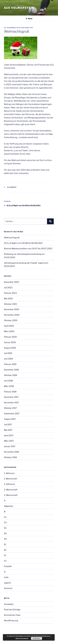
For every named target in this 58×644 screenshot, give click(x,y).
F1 (5, 555)
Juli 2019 (8, 353)
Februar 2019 (10, 364)
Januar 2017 (10, 446)
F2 (5, 561)
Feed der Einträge (12, 610)
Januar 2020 (10, 342)
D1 (5, 528)
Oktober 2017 (10, 408)
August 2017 (10, 419)
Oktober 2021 (10, 304)
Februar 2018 (10, 392)
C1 (5, 517)
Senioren (8, 588)
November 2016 (12, 452)
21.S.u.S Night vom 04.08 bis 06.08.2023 (23, 243)
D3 (5, 539)
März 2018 (9, 386)
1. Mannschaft (11, 479)
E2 (5, 550)
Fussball (8, 566)
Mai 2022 (8, 299)
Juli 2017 (8, 424)
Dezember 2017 (11, 397)
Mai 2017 (8, 430)
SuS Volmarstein (19, 8)
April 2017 (9, 435)
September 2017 (12, 414)
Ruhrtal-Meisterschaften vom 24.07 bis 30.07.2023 (28, 249)
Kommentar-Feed (12, 615)
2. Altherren (9, 484)
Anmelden (9, 604)
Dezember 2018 (11, 370)
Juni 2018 (8, 381)
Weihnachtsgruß (12, 238)
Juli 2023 (8, 288)
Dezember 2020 (12, 309)
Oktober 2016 (10, 457)
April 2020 (9, 326)
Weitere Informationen (22, 638)
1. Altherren (9, 473)
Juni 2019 (8, 359)
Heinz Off (29, 28)
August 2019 (10, 348)
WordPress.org (11, 621)
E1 (5, 544)
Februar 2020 (10, 337)
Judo (6, 577)
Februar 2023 (10, 293)
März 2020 (9, 331)
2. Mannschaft (11, 490)
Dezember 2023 (12, 282)
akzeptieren (36, 638)
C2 (5, 522)
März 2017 (9, 441)
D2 (5, 533)
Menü (29, 19)
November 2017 (11, 403)
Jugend (7, 583)
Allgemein (12, 187)
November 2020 (12, 315)
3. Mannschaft (11, 495)
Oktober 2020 (11, 320)
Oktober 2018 (10, 375)
